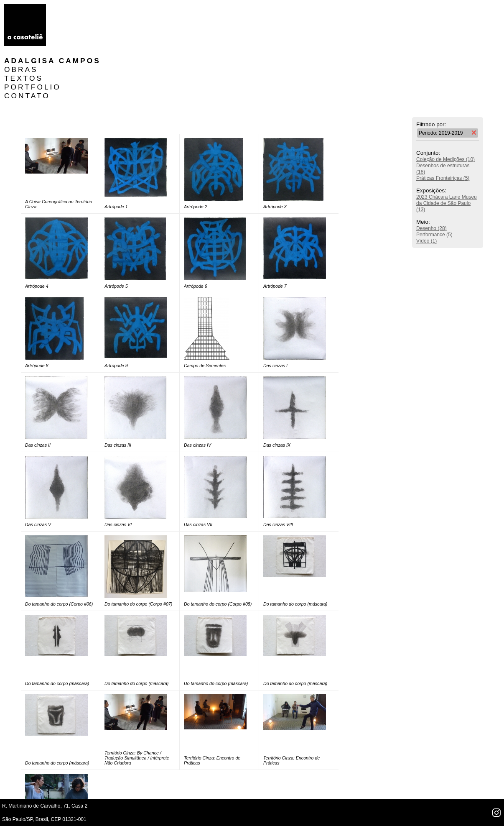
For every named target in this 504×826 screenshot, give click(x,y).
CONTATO (77, 43)
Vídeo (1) (426, 189)
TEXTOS (74, 26)
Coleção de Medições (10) (445, 107)
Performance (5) (434, 182)
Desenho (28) (431, 176)
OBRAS (71, 17)
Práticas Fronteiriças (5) (443, 126)
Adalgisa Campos (103, 8)
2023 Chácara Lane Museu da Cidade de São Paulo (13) (447, 151)
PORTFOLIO (83, 35)
